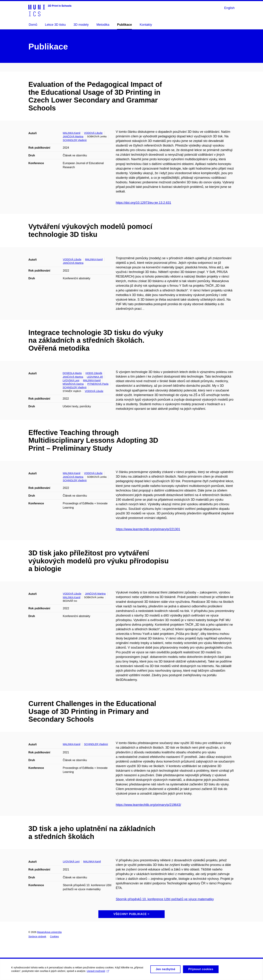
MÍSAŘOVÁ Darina (73, 384)
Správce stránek (37, 937)
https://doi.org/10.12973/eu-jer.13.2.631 (143, 203)
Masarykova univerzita (49, 932)
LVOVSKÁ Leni (71, 380)
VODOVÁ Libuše (93, 133)
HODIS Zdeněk (94, 373)
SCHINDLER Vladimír (75, 140)
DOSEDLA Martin (72, 373)
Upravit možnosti (99, 973)
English (229, 8)
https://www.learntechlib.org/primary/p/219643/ (148, 805)
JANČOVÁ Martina (73, 136)
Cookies (54, 937)
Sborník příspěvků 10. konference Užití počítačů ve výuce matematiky (165, 899)
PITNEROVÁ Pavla (98, 384)
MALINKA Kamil (72, 133)
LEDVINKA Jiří (95, 377)
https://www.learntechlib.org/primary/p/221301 (148, 529)
